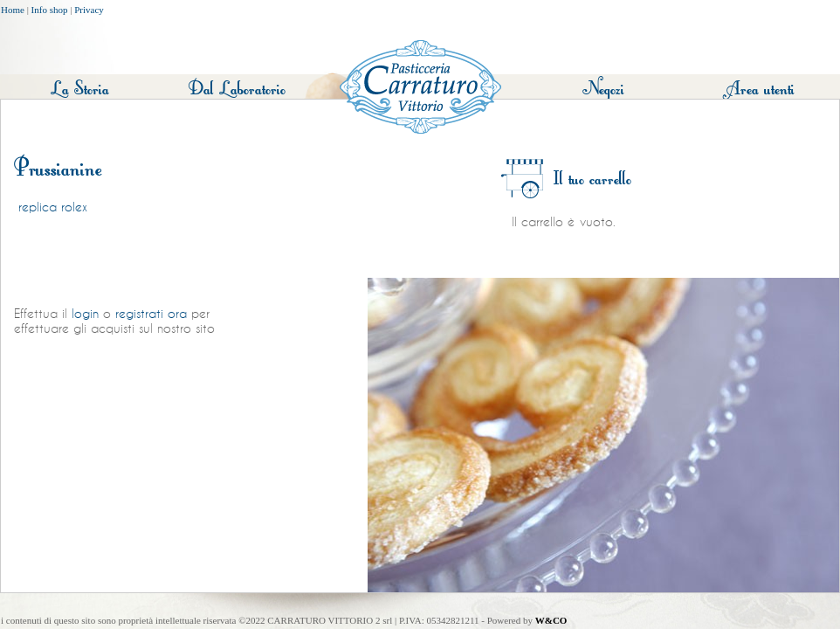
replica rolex (53, 207)
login (85, 314)
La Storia (80, 89)
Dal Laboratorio (237, 89)
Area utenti (761, 89)
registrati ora (151, 314)
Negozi (603, 89)
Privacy (89, 10)
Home (13, 10)
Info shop (50, 10)
